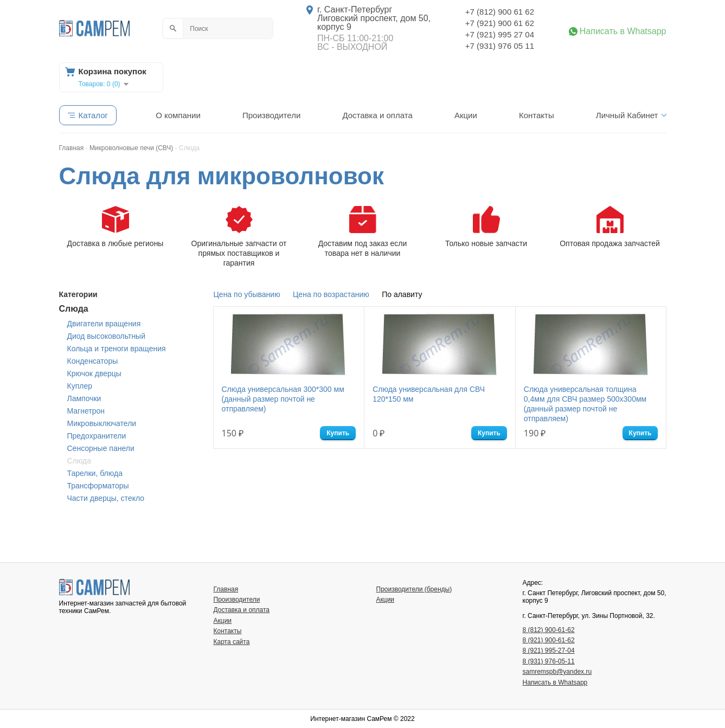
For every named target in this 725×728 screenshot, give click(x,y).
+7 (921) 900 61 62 (500, 23)
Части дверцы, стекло (106, 498)
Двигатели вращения (104, 324)
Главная (226, 589)
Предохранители (97, 436)
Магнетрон (86, 411)
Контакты (537, 115)
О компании (178, 115)
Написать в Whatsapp (623, 31)
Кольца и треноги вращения (117, 349)
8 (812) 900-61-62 (549, 630)
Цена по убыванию (247, 294)
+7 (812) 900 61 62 (500, 12)
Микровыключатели (102, 423)
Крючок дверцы (94, 373)
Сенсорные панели (101, 448)
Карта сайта (232, 642)
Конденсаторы (93, 361)
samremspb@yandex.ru (557, 672)
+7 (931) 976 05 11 (500, 46)
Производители (271, 115)
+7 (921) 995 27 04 (500, 34)
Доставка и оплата (377, 115)
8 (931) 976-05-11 (549, 661)
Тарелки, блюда (95, 473)
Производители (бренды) (414, 589)
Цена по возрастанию (331, 294)
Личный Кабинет (627, 115)
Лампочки (84, 398)
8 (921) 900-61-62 (549, 640)
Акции (466, 115)
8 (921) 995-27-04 (549, 650)
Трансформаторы (98, 486)
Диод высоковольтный (107, 336)
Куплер (80, 386)
